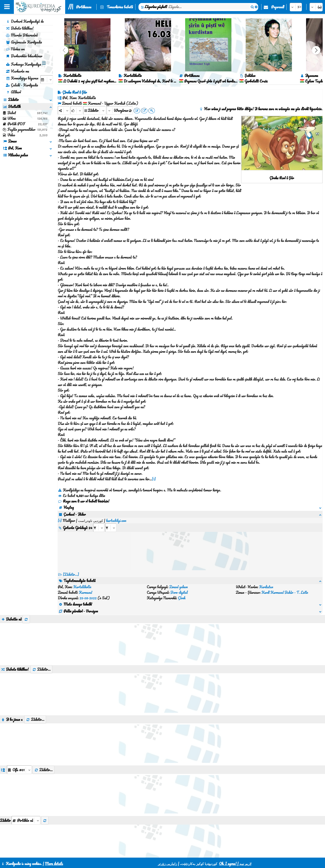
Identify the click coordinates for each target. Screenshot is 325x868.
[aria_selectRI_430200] (99, 522)
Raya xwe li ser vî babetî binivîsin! (84, 501)
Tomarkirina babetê (120, 7)
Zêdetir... (41, 647)
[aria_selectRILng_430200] (111, 522)
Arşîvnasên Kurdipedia (24, 42)
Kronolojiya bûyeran (22, 78)
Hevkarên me (17, 71)
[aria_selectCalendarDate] (47, 80)
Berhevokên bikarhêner (24, 56)
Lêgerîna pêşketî (156, 7)
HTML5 (175, 852)
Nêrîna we (15, 49)
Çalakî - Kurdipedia (22, 85)
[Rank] (76, 110)
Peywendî (278, 7)
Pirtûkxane (84, 7)
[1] (154, 479)
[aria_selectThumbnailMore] (26, 798)
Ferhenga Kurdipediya (26, 64)
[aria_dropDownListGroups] (19, 748)
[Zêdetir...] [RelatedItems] (71, 569)
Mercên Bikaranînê (22, 35)
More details (54, 864)
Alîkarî (13, 92)
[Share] (64, 110)
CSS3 (157, 852)
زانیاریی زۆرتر (167, 864)
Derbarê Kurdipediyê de (25, 21)
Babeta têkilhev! (20, 28)
